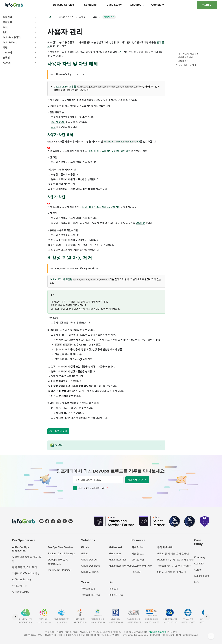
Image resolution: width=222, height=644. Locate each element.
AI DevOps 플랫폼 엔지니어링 (27, 559)
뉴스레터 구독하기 (137, 480)
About (6, 63)
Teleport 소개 (88, 589)
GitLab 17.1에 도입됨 (61, 280)
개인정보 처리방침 (158, 632)
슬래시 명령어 (58, 122)
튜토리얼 (7, 17)
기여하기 (7, 53)
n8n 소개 (114, 589)
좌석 (53, 127)
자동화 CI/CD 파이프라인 (26, 574)
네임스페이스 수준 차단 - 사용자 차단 (101, 207)
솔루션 (6, 58)
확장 (5, 48)
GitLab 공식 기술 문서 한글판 (173, 554)
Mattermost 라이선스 (120, 566)
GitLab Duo (9, 43)
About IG (199, 564)
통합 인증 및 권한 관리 (24, 567)
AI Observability (21, 592)
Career (198, 570)
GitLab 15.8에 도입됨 (65, 87)
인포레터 (136, 572)
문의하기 (207, 5)
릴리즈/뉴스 (138, 560)
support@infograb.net (138, 635)
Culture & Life (202, 576)
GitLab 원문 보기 (58, 431)
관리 (5, 32)
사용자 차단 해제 (186, 57)
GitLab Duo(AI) (89, 560)
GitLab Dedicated (91, 566)
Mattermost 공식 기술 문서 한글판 (176, 560)
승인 (120, 52)
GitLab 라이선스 (90, 572)
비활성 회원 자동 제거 (186, 65)
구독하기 (7, 22)
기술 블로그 (138, 554)
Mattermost (115, 554)
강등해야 (140, 223)
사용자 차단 (183, 61)
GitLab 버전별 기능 (142, 566)
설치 (5, 27)
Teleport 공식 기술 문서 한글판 (174, 566)
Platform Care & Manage (61, 554)
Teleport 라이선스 (91, 595)
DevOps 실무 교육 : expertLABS (59, 562)
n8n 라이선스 (116, 595)
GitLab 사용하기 (12, 37)
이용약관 (172, 632)
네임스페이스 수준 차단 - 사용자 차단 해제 (109, 151)
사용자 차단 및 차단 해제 (187, 54)
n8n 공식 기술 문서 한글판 (172, 572)
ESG (197, 582)
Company (200, 558)
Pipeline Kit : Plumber (60, 570)
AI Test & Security (22, 580)
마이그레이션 (19, 586)
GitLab (85, 554)
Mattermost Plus (118, 560)
